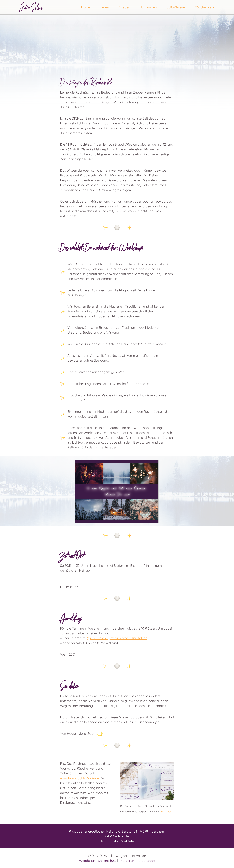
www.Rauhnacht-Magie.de (80, 778)
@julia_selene (97, 638)
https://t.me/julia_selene (129, 638)
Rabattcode (146, 861)
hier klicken (166, 812)
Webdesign (87, 861)
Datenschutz (107, 861)
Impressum (127, 861)
